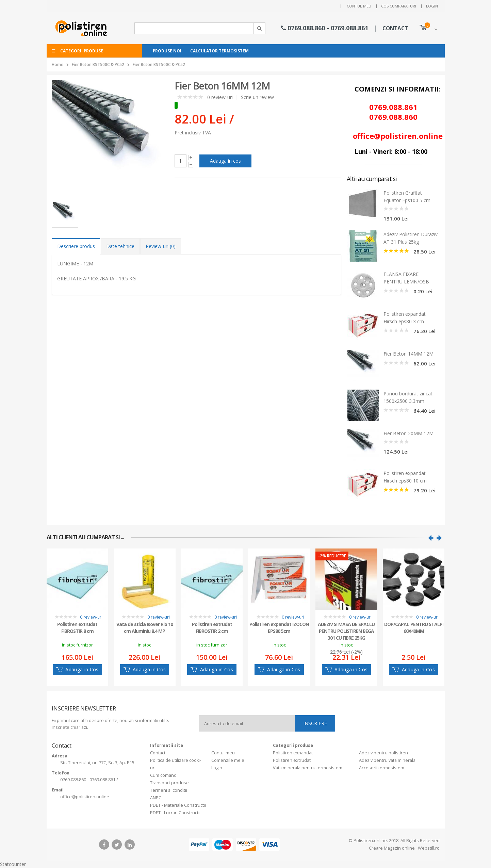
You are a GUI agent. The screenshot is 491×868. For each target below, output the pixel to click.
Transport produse (169, 783)
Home (58, 64)
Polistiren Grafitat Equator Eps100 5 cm (407, 196)
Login (432, 6)
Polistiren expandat (293, 753)
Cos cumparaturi (399, 6)
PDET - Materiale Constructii (178, 805)
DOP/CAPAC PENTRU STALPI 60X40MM (414, 628)
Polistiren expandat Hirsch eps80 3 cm (405, 318)
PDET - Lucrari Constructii (175, 813)
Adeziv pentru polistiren (383, 753)
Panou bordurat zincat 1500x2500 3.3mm (408, 397)
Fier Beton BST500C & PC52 (98, 64)
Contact (158, 753)
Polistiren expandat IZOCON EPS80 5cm (279, 628)
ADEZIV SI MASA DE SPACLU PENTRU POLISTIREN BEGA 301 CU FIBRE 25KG (346, 630)
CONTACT (395, 28)
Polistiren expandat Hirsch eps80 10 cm (405, 477)
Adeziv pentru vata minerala (387, 760)
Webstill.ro (428, 848)
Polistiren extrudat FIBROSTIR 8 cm (77, 628)
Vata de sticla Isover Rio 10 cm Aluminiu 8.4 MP (145, 628)
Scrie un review (257, 97)
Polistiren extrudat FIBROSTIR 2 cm (212, 628)
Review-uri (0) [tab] (161, 246)
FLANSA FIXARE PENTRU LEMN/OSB (406, 278)
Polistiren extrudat (292, 760)
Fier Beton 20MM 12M (408, 433)
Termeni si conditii (169, 790)
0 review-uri (220, 97)
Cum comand (163, 775)
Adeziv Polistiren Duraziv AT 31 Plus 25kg (411, 238)
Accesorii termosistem (382, 768)
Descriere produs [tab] (76, 246)
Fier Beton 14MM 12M (408, 354)
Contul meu (359, 6)
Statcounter (13, 864)
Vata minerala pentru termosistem (308, 768)
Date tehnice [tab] (120, 246)
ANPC (156, 798)
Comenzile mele (228, 760)
